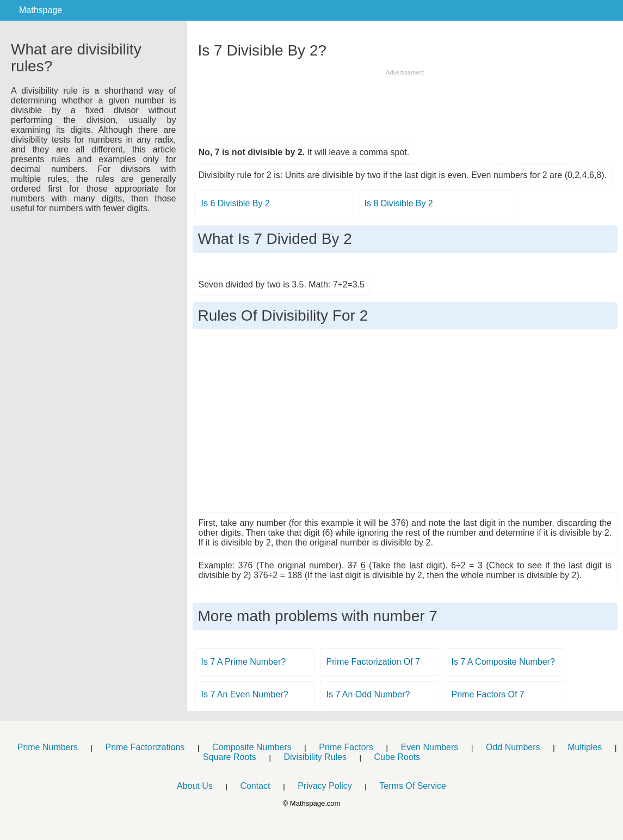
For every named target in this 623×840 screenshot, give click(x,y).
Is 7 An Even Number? (245, 694)
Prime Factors (346, 747)
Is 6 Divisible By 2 (236, 203)
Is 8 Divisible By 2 (399, 203)
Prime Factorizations (145, 747)
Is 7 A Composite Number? (503, 662)
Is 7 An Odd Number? (368, 694)
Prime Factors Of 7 (488, 694)
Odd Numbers (513, 747)
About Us (195, 786)
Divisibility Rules (315, 757)
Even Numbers (430, 747)
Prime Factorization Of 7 (374, 662)
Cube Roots (397, 757)
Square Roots (230, 757)
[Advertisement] (405, 102)
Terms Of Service (413, 786)
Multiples (585, 747)
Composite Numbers (252, 747)
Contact (255, 786)
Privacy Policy (325, 786)
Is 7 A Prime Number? (244, 662)
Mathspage (41, 10)
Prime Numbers (48, 747)
